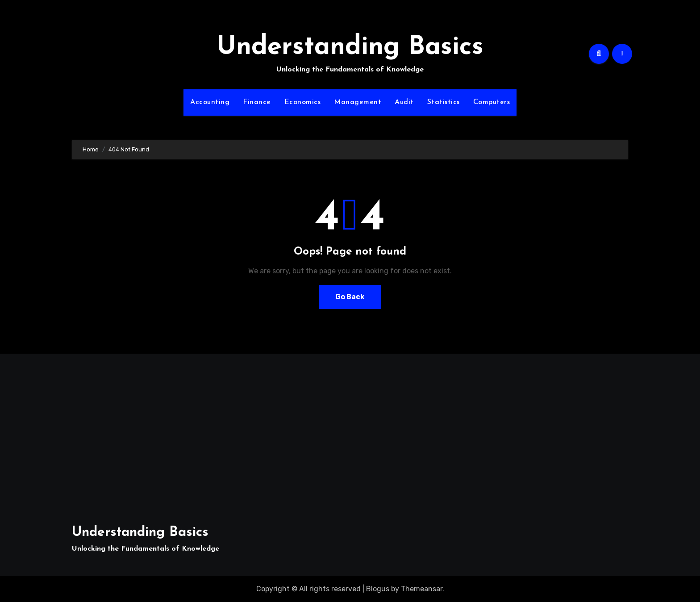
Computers (492, 102)
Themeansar (422, 589)
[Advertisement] (162, 434)
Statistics (444, 102)
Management (358, 102)
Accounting (210, 102)
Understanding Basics (350, 48)
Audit (404, 102)
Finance (257, 102)
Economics (303, 102)
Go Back (350, 297)
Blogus (378, 589)
